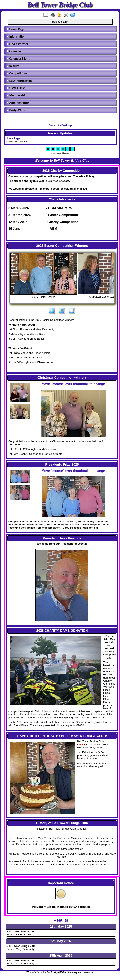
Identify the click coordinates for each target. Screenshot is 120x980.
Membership (17, 95)
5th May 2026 (61, 941)
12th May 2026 (61, 927)
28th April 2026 (61, 956)
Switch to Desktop (60, 125)
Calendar (14, 51)
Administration (18, 103)
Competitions (17, 73)
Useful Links (16, 88)
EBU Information (19, 81)
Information (16, 36)
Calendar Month (19, 59)
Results (13, 66)
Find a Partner (17, 44)
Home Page (16, 29)
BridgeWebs (16, 110)
